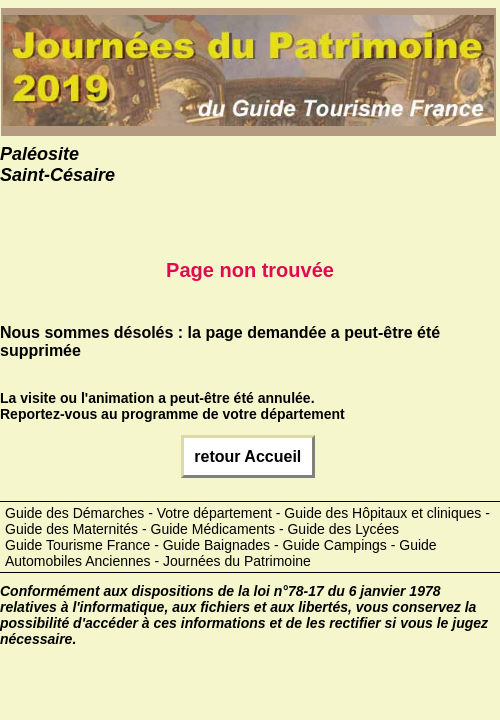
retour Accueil (248, 456)
